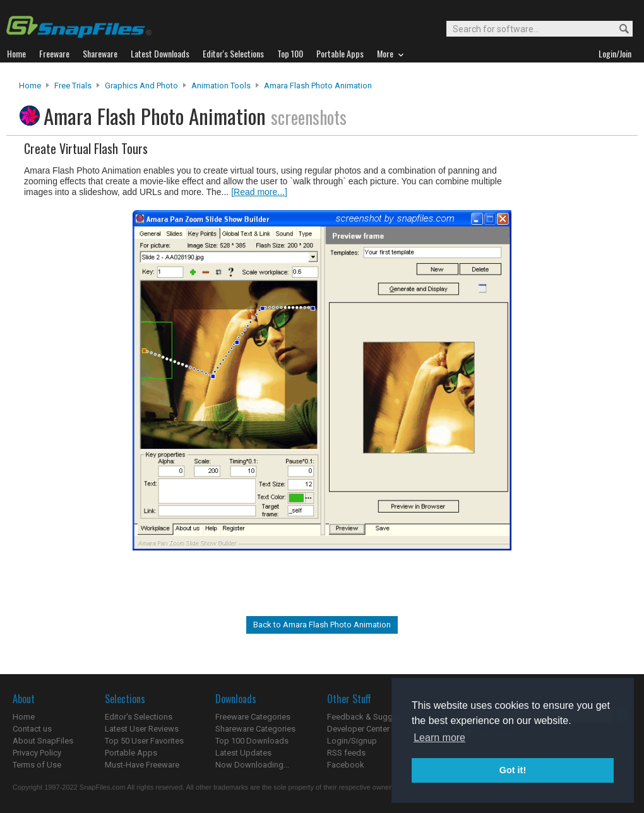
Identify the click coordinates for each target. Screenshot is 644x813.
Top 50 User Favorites (144, 741)
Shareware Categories (255, 729)
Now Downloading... (252, 765)
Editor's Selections (139, 717)
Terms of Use (37, 765)
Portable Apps (131, 753)
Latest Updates (243, 753)
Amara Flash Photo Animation (318, 86)
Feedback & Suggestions (373, 717)
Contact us (32, 729)
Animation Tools (221, 86)
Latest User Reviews (142, 729)
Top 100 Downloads (252, 741)
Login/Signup (352, 741)
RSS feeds (346, 753)
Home (30, 86)
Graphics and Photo (141, 86)
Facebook (346, 765)
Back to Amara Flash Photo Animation (322, 625)
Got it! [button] (513, 770)
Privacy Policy (37, 753)
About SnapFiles (43, 741)
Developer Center (358, 729)
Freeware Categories (253, 717)
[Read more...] (259, 192)
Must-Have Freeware (142, 765)
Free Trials (73, 86)
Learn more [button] (439, 738)
